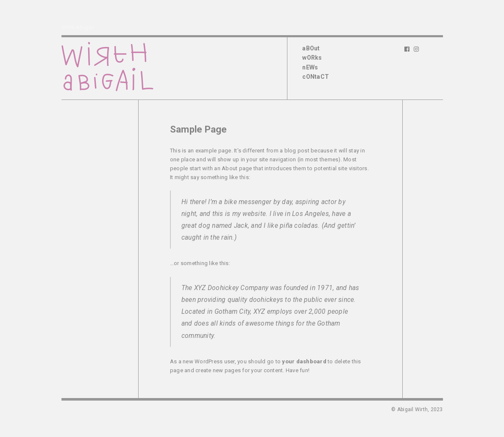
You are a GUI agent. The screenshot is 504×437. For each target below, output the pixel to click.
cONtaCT (316, 77)
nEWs (310, 67)
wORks (312, 58)
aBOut (311, 48)
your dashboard (304, 361)
